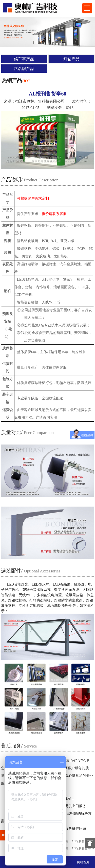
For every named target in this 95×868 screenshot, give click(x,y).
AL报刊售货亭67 (83, 841)
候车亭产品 (24, 59)
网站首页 (83, 862)
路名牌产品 (24, 69)
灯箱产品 (71, 59)
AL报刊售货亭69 (83, 848)
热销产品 (16, 80)
